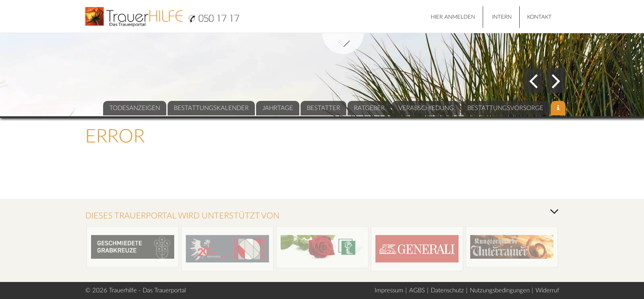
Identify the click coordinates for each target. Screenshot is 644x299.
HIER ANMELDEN (453, 17)
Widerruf (547, 290)
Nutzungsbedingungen (500, 290)
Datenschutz (447, 290)
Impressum (389, 290)
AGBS (417, 290)
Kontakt (539, 17)
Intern (502, 17)
